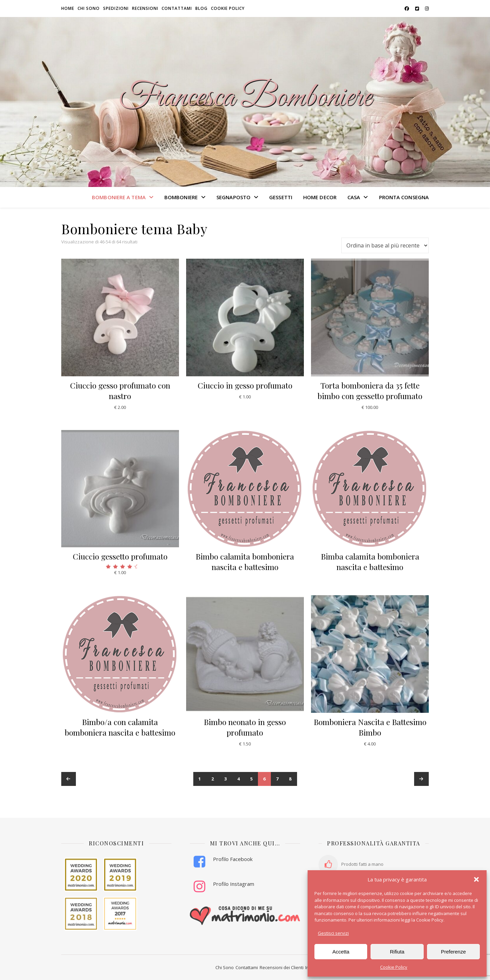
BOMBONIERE (181, 197)
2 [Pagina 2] (213, 779)
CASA (354, 197)
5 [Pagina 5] (252, 779)
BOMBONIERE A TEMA (119, 197)
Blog (201, 8)
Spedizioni (116, 8)
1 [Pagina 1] (200, 779)
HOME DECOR (320, 197)
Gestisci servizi (333, 933)
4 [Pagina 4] (239, 779)
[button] (476, 879)
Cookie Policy (394, 967)
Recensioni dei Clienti (282, 967)
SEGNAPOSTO (233, 197)
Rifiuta (397, 952)
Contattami (177, 8)
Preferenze (453, 952)
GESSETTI (281, 197)
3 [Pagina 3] (226, 779)
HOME (68, 8)
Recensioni (145, 8)
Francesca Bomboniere (245, 98)
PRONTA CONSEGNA (404, 197)
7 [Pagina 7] (277, 779)
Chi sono (89, 8)
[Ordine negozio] (385, 245)
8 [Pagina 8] (290, 779)
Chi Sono (225, 967)
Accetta (341, 952)
